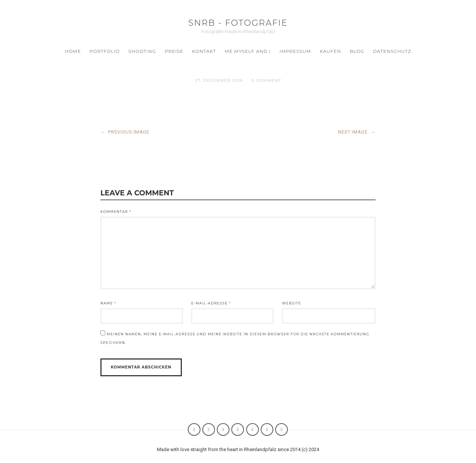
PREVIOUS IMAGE (125, 132)
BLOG (357, 51)
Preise (174, 51)
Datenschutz (392, 51)
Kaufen (330, 51)
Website (292, 303)
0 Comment (266, 80)
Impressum (295, 51)
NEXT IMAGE (357, 132)
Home (73, 51)
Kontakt (204, 51)
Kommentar (116, 212)
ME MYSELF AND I (248, 51)
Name (108, 303)
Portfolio (105, 51)
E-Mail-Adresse (211, 303)
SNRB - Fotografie (238, 23)
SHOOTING (142, 51)
